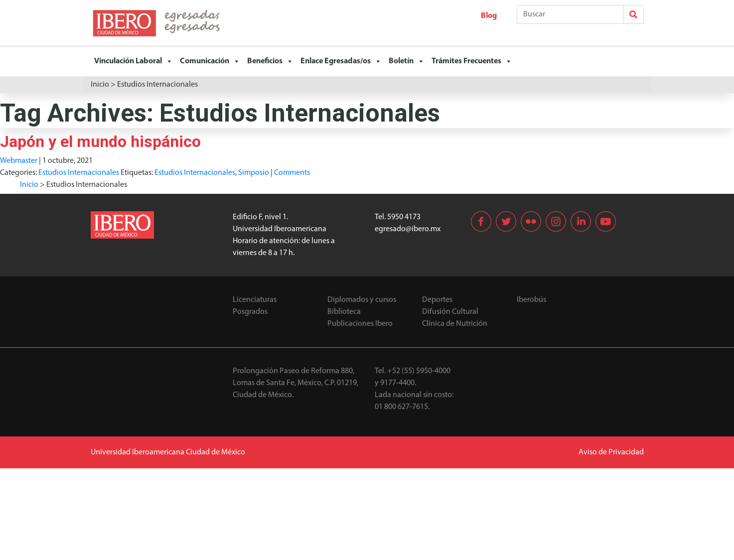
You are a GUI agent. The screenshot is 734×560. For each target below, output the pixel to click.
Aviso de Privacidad (611, 452)
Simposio (254, 173)
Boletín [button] (407, 61)
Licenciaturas (255, 300)
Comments (292, 173)
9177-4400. (398, 383)
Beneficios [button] (270, 61)
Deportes (437, 300)
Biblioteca (344, 312)
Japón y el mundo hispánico (100, 141)
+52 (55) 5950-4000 (419, 371)
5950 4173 (404, 217)
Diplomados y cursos (362, 300)
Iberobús (531, 300)
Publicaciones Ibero (360, 324)
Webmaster (19, 161)
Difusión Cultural (450, 312)
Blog (489, 16)
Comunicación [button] (210, 61)
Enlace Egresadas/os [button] (341, 61)
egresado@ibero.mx (408, 229)
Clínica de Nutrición (455, 324)
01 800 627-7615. (402, 407)
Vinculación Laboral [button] (134, 61)
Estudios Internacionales (79, 173)
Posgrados (250, 312)
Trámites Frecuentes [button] (472, 61)
